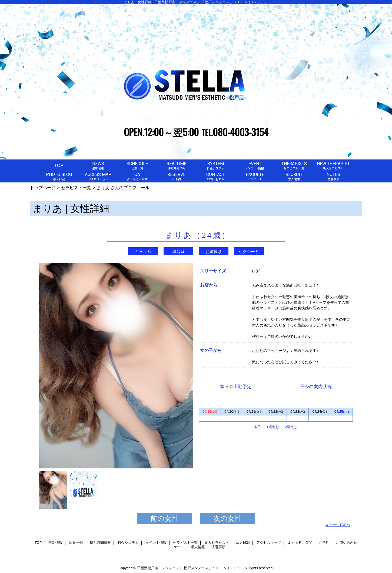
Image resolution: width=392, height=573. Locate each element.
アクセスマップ (269, 543)
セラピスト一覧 (76, 188)
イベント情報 (156, 543)
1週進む (273, 427)
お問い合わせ (347, 543)
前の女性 (165, 518)
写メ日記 (243, 543)
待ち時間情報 (100, 543)
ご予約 (324, 543)
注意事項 (218, 547)
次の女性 (227, 518)
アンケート (175, 547)
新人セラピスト (217, 543)
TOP (59, 165)
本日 (257, 427)
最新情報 (55, 543)
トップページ (43, 188)
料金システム (128, 543)
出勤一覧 (76, 543)
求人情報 (198, 547)
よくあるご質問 (300, 543)
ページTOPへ (340, 525)
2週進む (291, 427)
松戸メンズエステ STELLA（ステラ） (214, 568)
